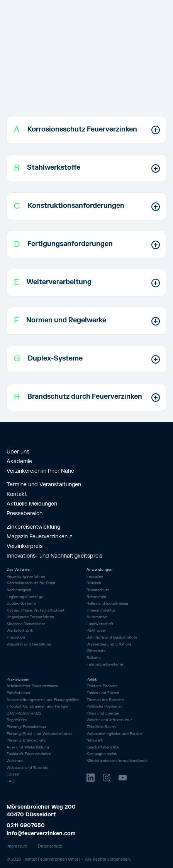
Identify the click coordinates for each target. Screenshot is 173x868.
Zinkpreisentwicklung (33, 527)
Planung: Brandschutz (26, 741)
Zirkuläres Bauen (101, 727)
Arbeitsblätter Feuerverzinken (32, 686)
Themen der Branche (105, 700)
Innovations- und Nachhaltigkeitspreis (54, 556)
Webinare (15, 761)
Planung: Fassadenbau (26, 727)
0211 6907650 (26, 825)
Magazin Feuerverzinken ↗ (40, 537)
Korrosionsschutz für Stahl (31, 583)
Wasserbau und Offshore (109, 644)
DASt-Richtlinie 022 (24, 714)
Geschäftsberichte (103, 747)
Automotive (97, 617)
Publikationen (18, 693)
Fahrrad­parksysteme (105, 664)
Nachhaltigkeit (19, 590)
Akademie (19, 461)
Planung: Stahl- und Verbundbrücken (39, 734)
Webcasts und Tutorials (27, 768)
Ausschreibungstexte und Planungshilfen (43, 700)
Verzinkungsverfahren (26, 577)
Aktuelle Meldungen (32, 504)
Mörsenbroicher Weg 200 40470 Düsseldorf (42, 811)
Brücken (94, 583)
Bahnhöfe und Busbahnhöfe (112, 637)
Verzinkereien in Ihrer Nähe (40, 471)
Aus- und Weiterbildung (28, 747)
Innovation (16, 638)
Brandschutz (98, 590)
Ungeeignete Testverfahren (30, 617)
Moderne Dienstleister (26, 624)
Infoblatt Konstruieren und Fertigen (38, 707)
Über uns (18, 452)
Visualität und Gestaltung (29, 645)
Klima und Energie (103, 714)
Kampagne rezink (102, 754)
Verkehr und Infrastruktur (109, 720)
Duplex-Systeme (21, 604)
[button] (87, 130)
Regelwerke (17, 720)
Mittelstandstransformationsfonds (117, 761)
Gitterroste (96, 651)
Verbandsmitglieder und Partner (115, 734)
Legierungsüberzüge (25, 597)
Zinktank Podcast (102, 686)
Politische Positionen (105, 707)
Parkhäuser (96, 630)
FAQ (11, 781)
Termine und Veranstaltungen (44, 485)
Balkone (93, 658)
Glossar (13, 774)
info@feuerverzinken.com (41, 833)
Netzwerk (95, 741)
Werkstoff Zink (20, 631)
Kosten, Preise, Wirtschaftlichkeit (36, 611)
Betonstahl (96, 597)
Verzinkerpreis (25, 546)
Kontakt (17, 494)
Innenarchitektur (101, 610)
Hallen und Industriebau (107, 603)
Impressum (17, 846)
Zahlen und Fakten (103, 693)
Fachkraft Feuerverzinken (29, 754)
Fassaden (95, 576)
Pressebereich (25, 513)
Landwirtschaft (100, 624)
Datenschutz (50, 846)
